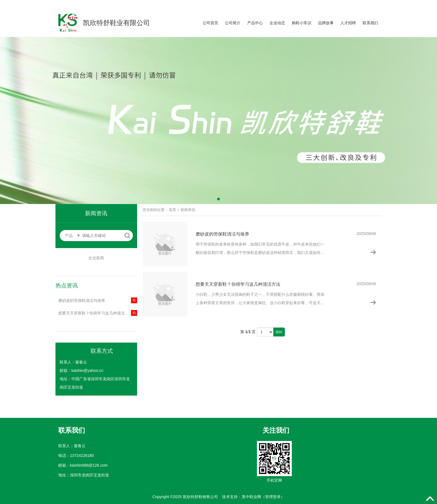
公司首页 (210, 23)
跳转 (279, 332)
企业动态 (277, 23)
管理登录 (273, 497)
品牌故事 (326, 23)
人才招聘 (348, 23)
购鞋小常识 (302, 23)
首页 (173, 210)
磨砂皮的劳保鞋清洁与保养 (82, 301)
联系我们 (370, 23)
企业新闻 (96, 258)
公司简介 (233, 23)
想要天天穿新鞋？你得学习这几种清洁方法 (95, 313)
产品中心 (255, 23)
